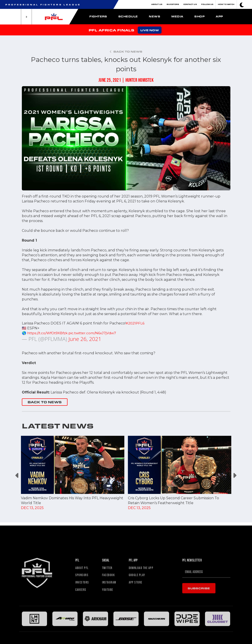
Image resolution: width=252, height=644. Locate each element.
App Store (137, 627)
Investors (173, 4)
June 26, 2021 (85, 339)
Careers (82, 635)
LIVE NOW (150, 30)
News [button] (155, 16)
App (219, 16)
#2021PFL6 (135, 323)
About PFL (83, 611)
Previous (17, 476)
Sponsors (83, 619)
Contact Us (190, 4)
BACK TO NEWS (45, 402)
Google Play (139, 619)
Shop (199, 16)
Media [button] (177, 16)
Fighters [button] (98, 16)
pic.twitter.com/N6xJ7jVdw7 (96, 333)
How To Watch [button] (226, 4)
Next (235, 476)
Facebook (110, 619)
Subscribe (199, 631)
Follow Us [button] (207, 4)
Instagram (110, 627)
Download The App (143, 611)
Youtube (109, 635)
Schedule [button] (128, 16)
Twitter (108, 611)
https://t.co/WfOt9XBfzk (49, 333)
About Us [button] (157, 4)
